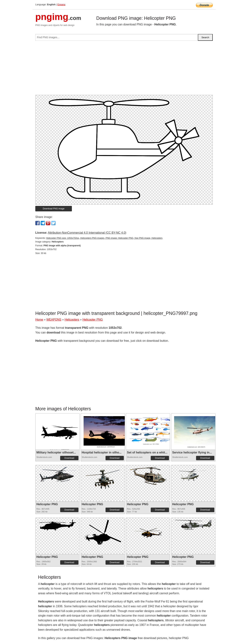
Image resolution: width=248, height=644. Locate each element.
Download (69, 458)
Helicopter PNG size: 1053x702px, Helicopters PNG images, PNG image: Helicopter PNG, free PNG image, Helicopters (104, 238)
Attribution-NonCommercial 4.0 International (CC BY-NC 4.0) (87, 233)
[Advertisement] (124, 69)
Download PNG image (54, 209)
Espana (61, 4)
